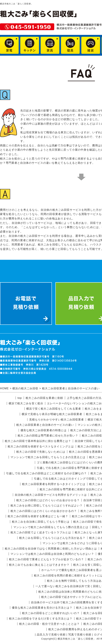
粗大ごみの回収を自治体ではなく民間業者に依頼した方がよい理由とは (51, 549)
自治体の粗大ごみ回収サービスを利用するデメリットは (51, 495)
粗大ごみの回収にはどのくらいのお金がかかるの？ (44, 511)
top (20, 398)
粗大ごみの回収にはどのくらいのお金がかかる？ (48, 500)
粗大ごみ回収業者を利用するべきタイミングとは (54, 484)
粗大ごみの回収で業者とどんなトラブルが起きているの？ (46, 559)
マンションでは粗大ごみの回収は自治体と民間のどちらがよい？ (52, 554)
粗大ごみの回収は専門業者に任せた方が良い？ (48, 436)
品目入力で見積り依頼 (51, 635)
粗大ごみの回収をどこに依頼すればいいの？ (51, 613)
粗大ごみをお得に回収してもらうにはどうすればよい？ (47, 506)
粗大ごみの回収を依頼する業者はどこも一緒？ (38, 516)
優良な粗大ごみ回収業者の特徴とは (44, 430)
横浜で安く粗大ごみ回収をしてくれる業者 (54, 409)
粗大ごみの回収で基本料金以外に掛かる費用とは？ (38, 441)
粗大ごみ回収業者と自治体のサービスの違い (45, 425)
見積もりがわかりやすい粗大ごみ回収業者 (57, 420)
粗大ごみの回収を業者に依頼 (44, 398)
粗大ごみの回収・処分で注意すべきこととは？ (49, 624)
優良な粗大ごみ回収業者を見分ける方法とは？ (42, 608)
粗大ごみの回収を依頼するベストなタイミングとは (41, 446)
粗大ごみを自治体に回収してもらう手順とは (41, 522)
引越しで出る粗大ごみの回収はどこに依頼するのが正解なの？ (46, 473)
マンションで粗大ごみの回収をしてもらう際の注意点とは (51, 527)
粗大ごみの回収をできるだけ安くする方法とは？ (41, 619)
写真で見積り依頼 (80, 635)
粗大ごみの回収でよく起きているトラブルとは (41, 532)
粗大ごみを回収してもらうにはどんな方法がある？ (52, 538)
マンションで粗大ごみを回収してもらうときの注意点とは (48, 457)
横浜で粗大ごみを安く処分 (26, 403)
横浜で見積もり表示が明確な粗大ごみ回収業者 (52, 414)
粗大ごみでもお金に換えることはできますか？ (39, 565)
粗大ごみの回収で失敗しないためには (41, 452)
